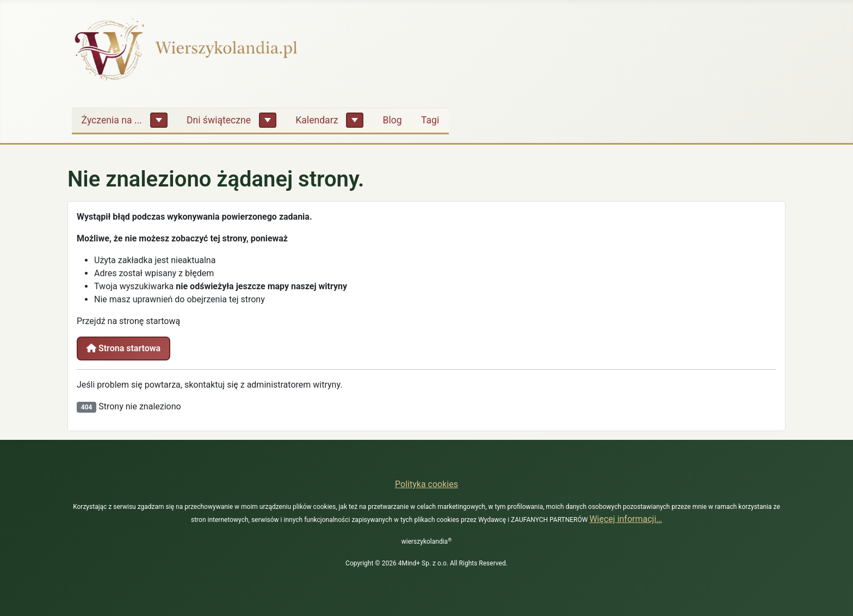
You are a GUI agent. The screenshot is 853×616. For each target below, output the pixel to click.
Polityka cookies (426, 484)
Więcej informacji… (626, 519)
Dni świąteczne (219, 120)
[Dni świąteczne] (268, 120)
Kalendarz (317, 120)
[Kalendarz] (355, 120)
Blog (392, 120)
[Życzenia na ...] (159, 120)
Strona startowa (123, 348)
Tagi (430, 120)
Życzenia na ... (112, 120)
